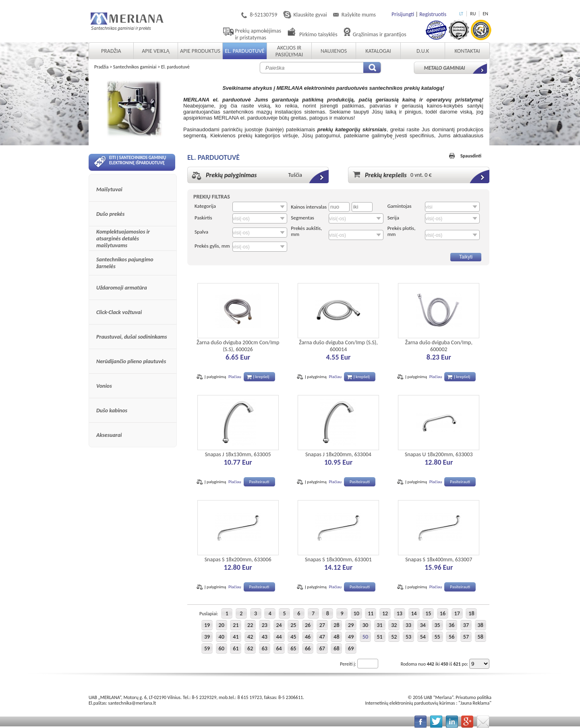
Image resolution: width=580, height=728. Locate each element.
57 (466, 637)
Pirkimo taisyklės (318, 34)
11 (371, 613)
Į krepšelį (261, 377)
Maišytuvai (109, 189)
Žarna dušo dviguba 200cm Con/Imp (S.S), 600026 (238, 346)
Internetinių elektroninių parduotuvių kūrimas (410, 703)
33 (408, 625)
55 (437, 637)
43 (265, 637)
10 (356, 613)
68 (336, 648)
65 (293, 648)
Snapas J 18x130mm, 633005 (238, 454)
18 (471, 613)
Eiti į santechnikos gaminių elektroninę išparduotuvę (130, 161)
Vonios (104, 386)
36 (452, 625)
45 (293, 637)
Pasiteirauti (259, 482)
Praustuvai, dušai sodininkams (132, 337)
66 (308, 648)
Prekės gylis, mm (212, 246)
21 (236, 625)
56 (452, 637)
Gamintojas (400, 206)
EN (485, 14)
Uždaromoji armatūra (122, 288)
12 (385, 613)
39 (207, 637)
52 (394, 637)
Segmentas (302, 218)
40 (222, 637)
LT (461, 14)
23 (265, 625)
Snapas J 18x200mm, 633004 (338, 454)
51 (380, 637)
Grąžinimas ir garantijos (380, 34)
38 (481, 625)
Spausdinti (471, 156)
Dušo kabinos (112, 411)
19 (207, 625)
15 (428, 613)
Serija (393, 218)
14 (414, 613)
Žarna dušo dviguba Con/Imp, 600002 (439, 346)
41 (236, 637)
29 (351, 625)
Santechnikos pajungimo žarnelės (125, 263)
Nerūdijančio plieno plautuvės (131, 361)
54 (423, 637)
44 (279, 637)
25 (293, 625)
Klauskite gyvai (310, 15)
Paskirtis (203, 218)
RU (473, 14)
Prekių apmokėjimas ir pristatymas (258, 34)
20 (222, 625)
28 (336, 625)
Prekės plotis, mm (402, 231)
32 (394, 625)
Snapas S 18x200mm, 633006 (238, 559)
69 (351, 648)
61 (236, 648)
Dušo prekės (110, 214)
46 (308, 637)
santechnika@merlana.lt (132, 703)
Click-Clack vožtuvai (119, 312)
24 (279, 625)
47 (322, 637)
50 (365, 637)
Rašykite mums (359, 15)
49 (351, 637)
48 (336, 637)
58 (481, 637)
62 (250, 648)
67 (322, 648)
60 (222, 648)
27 (322, 625)
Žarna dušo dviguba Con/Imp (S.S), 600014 (338, 346)
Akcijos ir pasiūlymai (289, 51)
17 (457, 613)
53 (408, 637)
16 (443, 613)
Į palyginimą (215, 377)
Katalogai (378, 51)
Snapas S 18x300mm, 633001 (338, 559)
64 (279, 648)
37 (466, 625)
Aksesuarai (109, 435)
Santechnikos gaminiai (135, 67)
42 (250, 637)
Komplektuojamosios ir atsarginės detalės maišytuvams (123, 239)
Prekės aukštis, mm (306, 231)
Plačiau (235, 377)
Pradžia (111, 51)
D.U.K (423, 51)
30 (365, 625)
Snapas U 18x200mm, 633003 (439, 454)
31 (380, 625)
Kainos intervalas (309, 207)
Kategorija (205, 206)
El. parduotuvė (244, 51)
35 (437, 625)
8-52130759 (263, 15)
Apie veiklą (155, 51)
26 (308, 625)
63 (265, 648)
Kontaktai (467, 51)
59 (207, 648)
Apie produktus (200, 51)
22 (250, 625)
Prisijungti (403, 14)
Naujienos (334, 51)
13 (400, 613)
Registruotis (433, 14)
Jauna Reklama (475, 703)
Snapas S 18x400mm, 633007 (439, 559)
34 (423, 625)
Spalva (201, 232)
